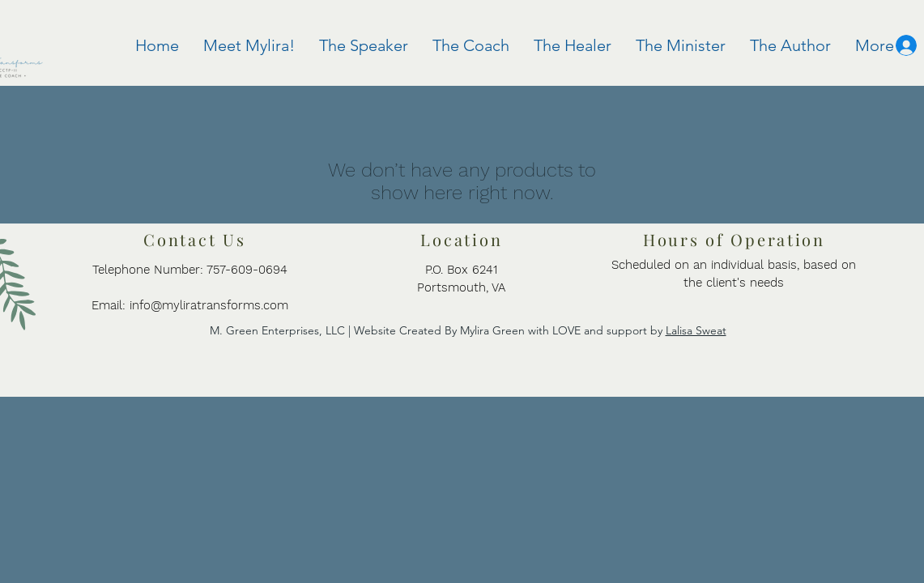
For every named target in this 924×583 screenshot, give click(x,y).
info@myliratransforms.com (209, 305)
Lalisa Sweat (696, 330)
